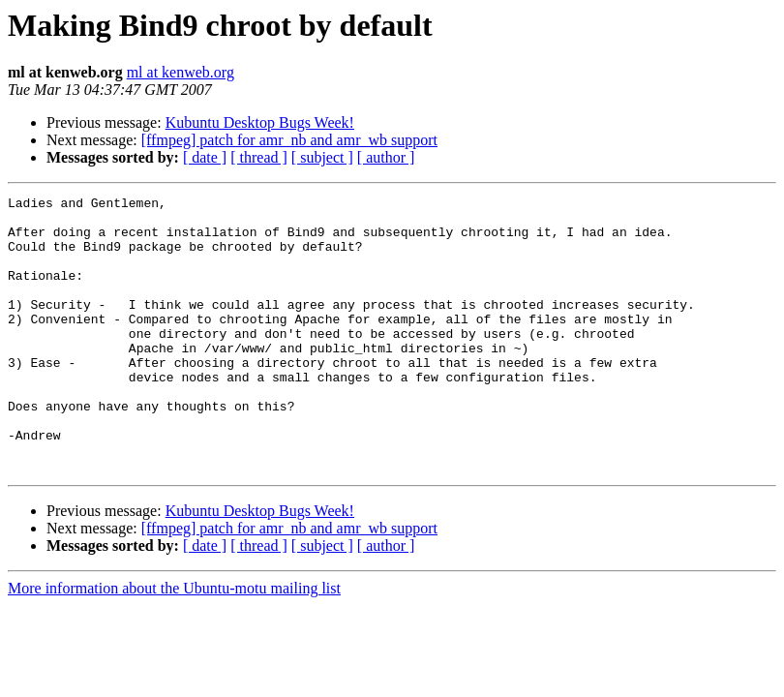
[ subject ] (322, 157)
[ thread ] (259, 157)
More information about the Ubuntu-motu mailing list (174, 643)
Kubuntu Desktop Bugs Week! (260, 122)
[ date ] (205, 157)
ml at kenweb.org (181, 72)
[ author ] (386, 157)
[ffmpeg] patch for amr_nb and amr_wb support (289, 140)
